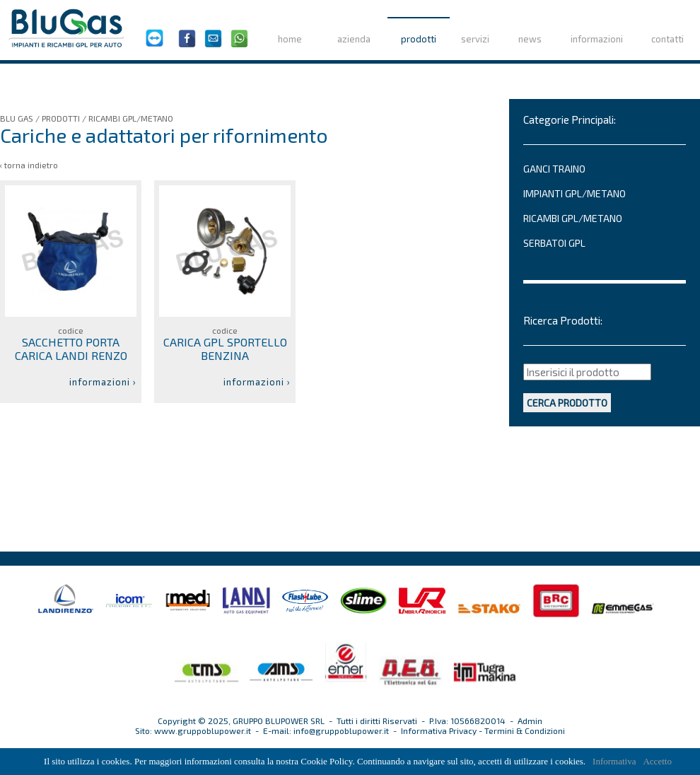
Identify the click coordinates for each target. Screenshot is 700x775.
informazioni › (103, 382)
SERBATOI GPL (554, 243)
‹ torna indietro (29, 165)
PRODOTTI (61, 118)
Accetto (657, 761)
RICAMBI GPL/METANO (131, 118)
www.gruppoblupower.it (203, 730)
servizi (475, 39)
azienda (354, 39)
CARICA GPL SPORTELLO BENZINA (225, 349)
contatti (667, 39)
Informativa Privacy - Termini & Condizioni (483, 730)
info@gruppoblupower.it (341, 730)
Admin (530, 721)
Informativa (614, 761)
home (290, 39)
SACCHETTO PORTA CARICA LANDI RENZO (71, 349)
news (530, 39)
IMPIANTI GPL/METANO (574, 193)
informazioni (597, 39)
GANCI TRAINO (554, 169)
